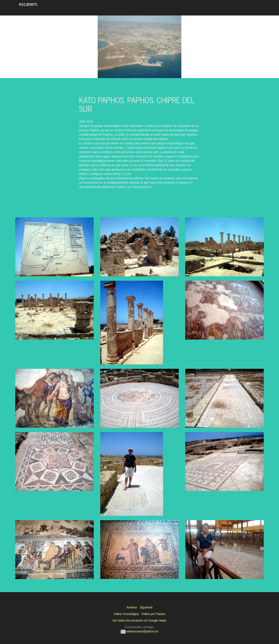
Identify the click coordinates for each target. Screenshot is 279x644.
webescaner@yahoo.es (139, 631)
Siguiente (146, 607)
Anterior (132, 607)
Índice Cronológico (126, 614)
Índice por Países (153, 614)
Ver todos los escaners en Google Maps (139, 620)
